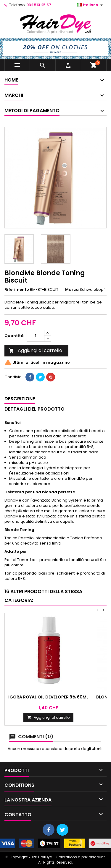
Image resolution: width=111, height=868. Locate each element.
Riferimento (17, 290)
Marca (72, 290)
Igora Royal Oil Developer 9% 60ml (48, 697)
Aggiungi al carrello (36, 350)
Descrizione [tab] (20, 399)
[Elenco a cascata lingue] (91, 5)
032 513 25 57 (39, 5)
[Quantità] (36, 336)
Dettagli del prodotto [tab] (34, 409)
